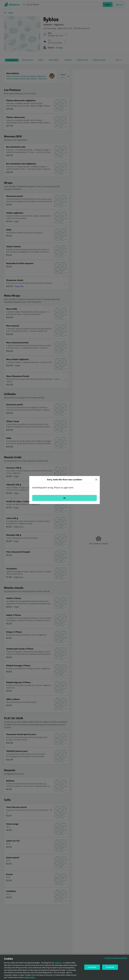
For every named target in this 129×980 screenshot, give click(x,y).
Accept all (110, 967)
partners (58, 963)
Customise (92, 967)
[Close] (96, 480)
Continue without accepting (116, 958)
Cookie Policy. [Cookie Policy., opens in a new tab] (30, 978)
